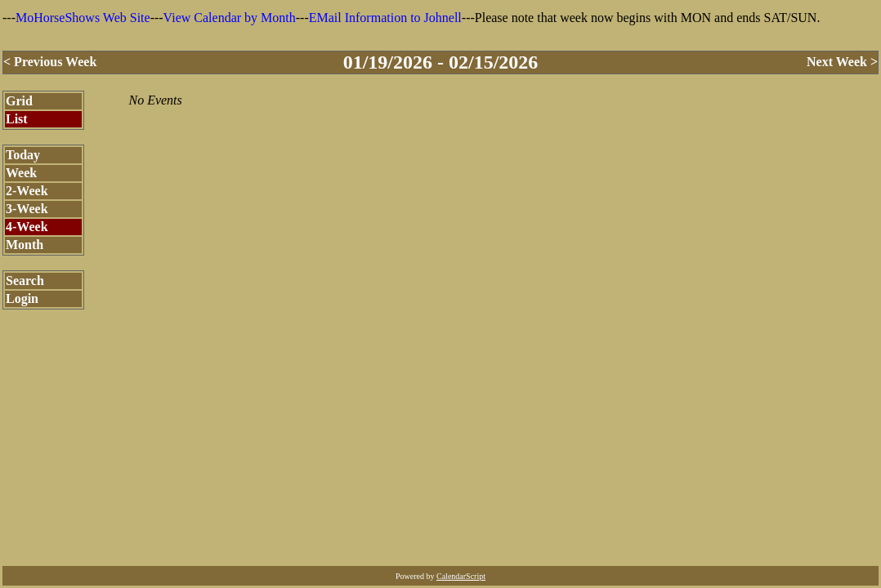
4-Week (27, 227)
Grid (19, 101)
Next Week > (842, 62)
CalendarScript (461, 576)
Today (23, 155)
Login (22, 298)
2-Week (27, 191)
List (17, 119)
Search (25, 281)
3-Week (27, 209)
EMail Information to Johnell (385, 18)
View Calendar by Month (230, 18)
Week (21, 173)
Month (25, 245)
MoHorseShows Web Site (83, 18)
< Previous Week (50, 62)
